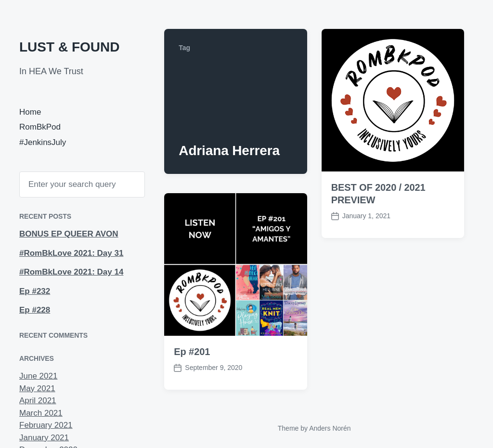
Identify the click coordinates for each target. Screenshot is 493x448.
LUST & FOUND (69, 47)
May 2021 (37, 389)
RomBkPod (40, 127)
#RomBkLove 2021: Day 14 (71, 272)
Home (30, 112)
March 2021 (41, 413)
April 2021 (38, 401)
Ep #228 (35, 310)
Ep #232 (35, 291)
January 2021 (44, 438)
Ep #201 (192, 352)
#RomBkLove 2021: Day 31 (71, 253)
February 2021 (46, 425)
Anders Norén (330, 428)
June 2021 (38, 376)
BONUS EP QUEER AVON (69, 234)
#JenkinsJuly (43, 142)
